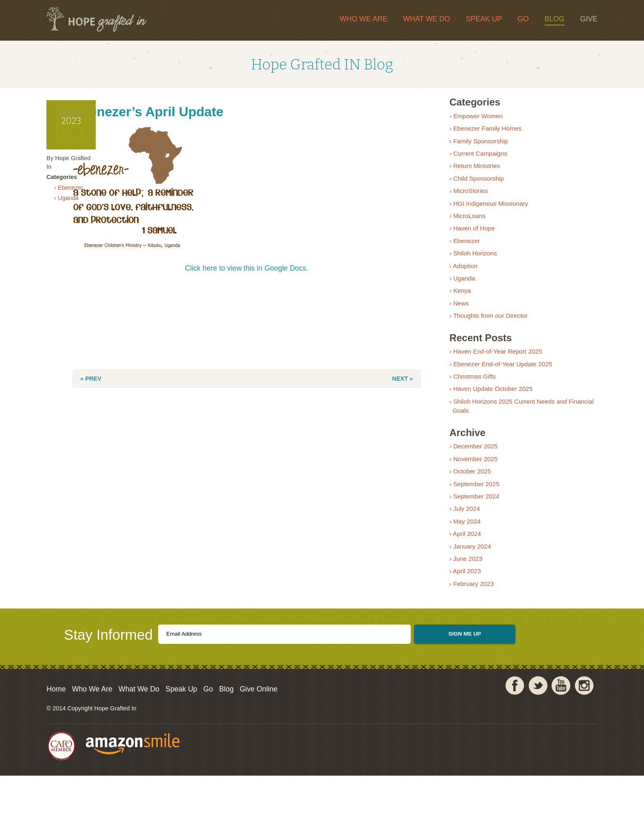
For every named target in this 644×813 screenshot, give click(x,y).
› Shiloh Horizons (468, 270)
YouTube (520, 728)
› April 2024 (460, 550)
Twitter (497, 728)
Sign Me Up (467, 664)
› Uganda (108, 225)
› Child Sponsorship (471, 195)
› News (454, 320)
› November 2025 (468, 476)
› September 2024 (469, 513)
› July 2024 (459, 525)
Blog (513, 20)
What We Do (385, 20)
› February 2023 (466, 601)
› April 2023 (460, 588)
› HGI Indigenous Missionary (483, 220)
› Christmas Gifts (467, 393)
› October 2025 (465, 488)
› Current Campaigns (473, 170)
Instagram (543, 728)
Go (482, 20)
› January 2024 (465, 563)
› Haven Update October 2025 (486, 405)
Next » (374, 387)
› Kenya (455, 307)
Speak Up (442, 20)
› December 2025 (468, 463)
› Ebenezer (110, 212)
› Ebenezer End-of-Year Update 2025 (495, 380)
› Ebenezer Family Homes (480, 145)
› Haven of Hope (467, 245)
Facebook (474, 728)
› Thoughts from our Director (483, 332)
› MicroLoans (462, 233)
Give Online (350, 725)
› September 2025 (469, 500)
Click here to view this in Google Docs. (271, 276)
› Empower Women (471, 133)
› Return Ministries (469, 183)
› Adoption (458, 282)
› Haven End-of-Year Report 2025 (490, 368)
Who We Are (322, 20)
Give (547, 20)
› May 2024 (460, 538)
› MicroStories (463, 208)
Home (98, 725)
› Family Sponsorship (473, 157)
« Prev (168, 387)
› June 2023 (460, 575)
